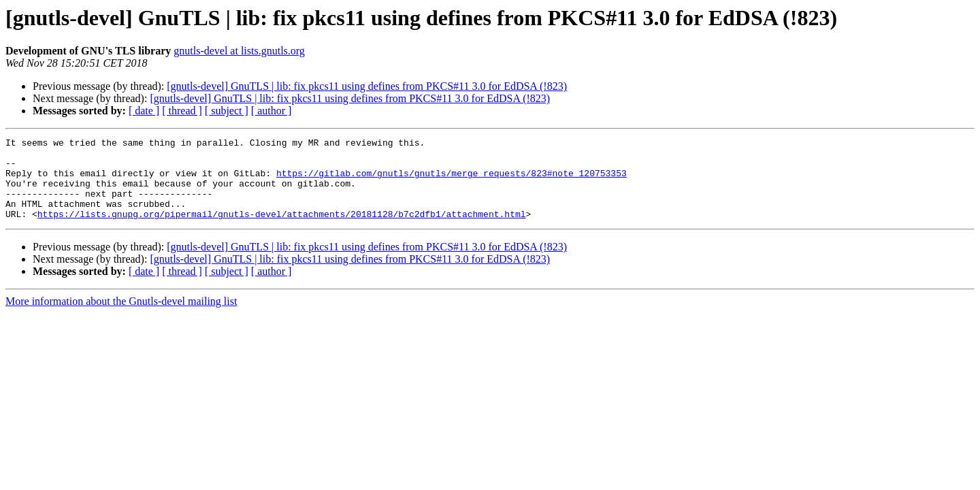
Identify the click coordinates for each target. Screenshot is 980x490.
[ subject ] (227, 111)
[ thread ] (182, 111)
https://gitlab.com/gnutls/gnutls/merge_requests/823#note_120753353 (452, 181)
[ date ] (144, 111)
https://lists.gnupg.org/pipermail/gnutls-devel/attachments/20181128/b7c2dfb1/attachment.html (282, 230)
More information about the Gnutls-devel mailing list (121, 317)
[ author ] (272, 111)
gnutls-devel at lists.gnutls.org (239, 51)
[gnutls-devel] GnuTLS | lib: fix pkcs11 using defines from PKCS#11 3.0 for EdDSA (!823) (367, 86)
